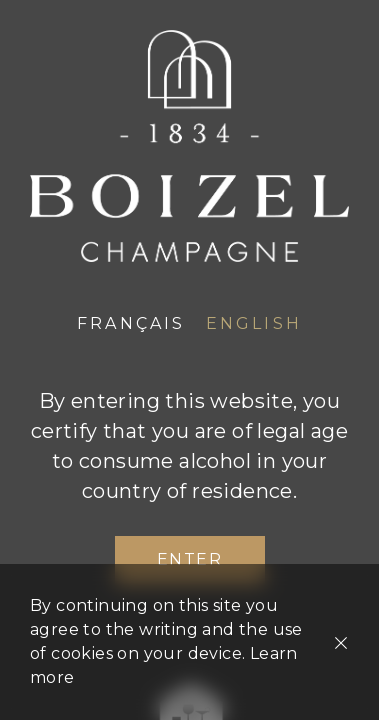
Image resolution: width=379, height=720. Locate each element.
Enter (190, 559)
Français (131, 323)
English (254, 323)
